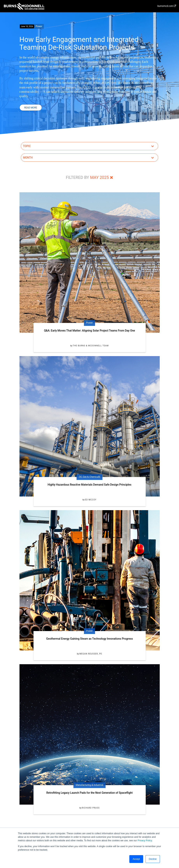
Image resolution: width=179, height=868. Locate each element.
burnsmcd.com (167, 6)
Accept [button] (136, 859)
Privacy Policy (145, 841)
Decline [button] (153, 859)
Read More (31, 108)
